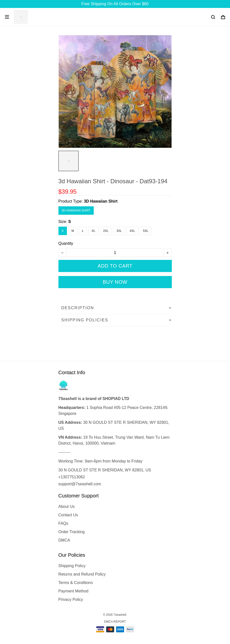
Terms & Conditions (76, 583)
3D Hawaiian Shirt (101, 201)
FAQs (63, 523)
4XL (132, 231)
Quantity (66, 243)
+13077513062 (72, 477)
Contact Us (68, 515)
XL (93, 231)
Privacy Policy (71, 599)
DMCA (64, 540)
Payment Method (73, 591)
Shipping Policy (72, 566)
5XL (146, 231)
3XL (119, 231)
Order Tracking (72, 532)
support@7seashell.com (80, 484)
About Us (67, 506)
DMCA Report (115, 622)
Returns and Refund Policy (82, 574)
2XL (106, 231)
